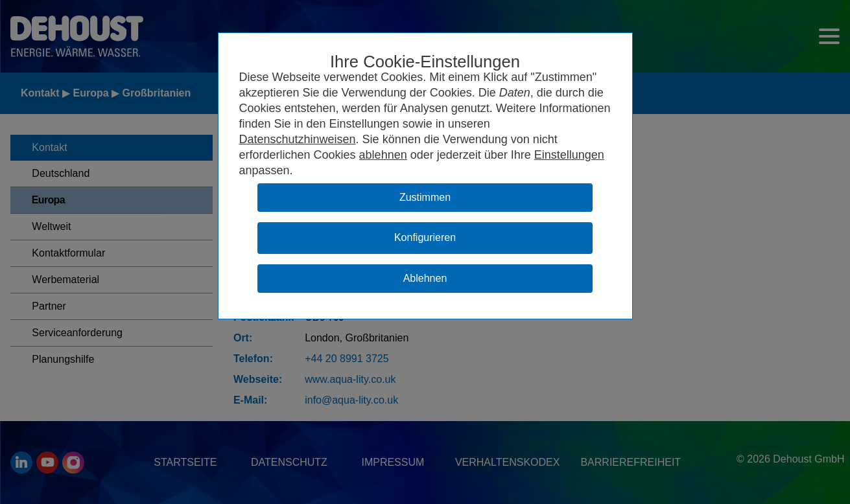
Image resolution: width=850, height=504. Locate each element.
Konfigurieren (425, 237)
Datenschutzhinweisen (298, 139)
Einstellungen (569, 155)
